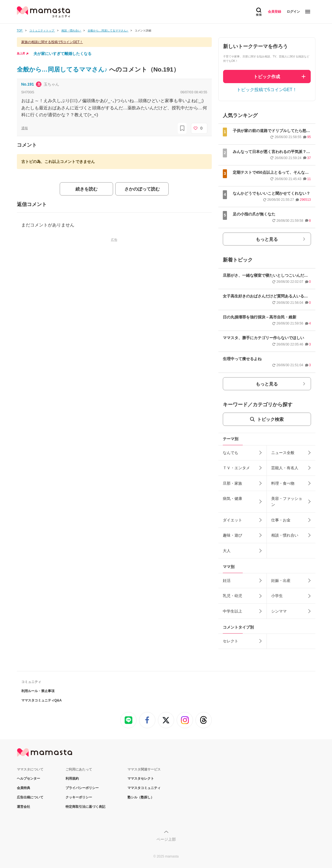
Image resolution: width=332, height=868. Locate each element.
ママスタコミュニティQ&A (42, 700)
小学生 (277, 596)
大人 (227, 551)
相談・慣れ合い (285, 535)
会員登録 (275, 12)
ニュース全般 (283, 453)
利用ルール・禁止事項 (38, 691)
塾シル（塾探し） (141, 797)
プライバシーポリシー (82, 788)
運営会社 (23, 807)
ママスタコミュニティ (144, 788)
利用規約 (72, 779)
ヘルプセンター (28, 779)
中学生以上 (232, 611)
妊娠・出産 (281, 581)
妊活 (227, 581)
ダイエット (232, 520)
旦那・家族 (232, 483)
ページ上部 (166, 839)
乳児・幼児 (232, 596)
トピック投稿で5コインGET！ (267, 90)
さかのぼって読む (142, 189)
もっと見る (267, 239)
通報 (25, 128)
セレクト (231, 641)
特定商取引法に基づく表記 (85, 807)
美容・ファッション (287, 502)
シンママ (279, 611)
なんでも (231, 453)
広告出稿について (30, 797)
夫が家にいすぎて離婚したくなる (62, 54)
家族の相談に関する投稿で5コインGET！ (52, 42)
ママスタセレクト (141, 779)
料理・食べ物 (283, 483)
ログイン (293, 12)
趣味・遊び (232, 535)
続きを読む (87, 189)
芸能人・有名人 (285, 468)
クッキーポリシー (79, 797)
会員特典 (23, 788)
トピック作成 (267, 77)
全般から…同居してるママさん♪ (63, 69)
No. (28, 84)
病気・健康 (232, 498)
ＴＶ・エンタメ (236, 468)
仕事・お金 (281, 520)
